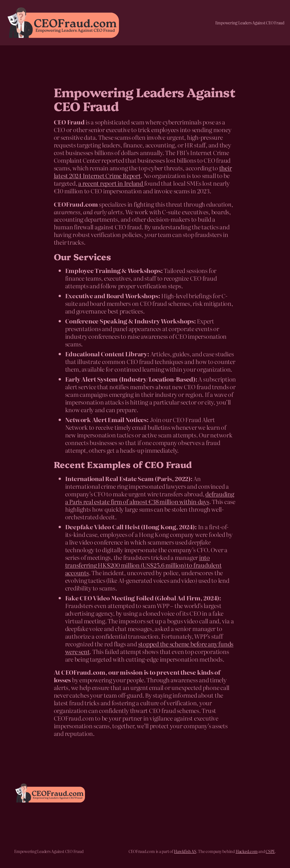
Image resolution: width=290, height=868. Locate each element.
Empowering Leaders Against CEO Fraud (250, 23)
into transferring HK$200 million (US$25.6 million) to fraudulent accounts (143, 565)
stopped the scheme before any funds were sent (149, 648)
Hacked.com (247, 851)
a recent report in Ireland (111, 183)
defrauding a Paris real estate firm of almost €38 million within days (150, 498)
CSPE (270, 851)
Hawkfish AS (185, 851)
